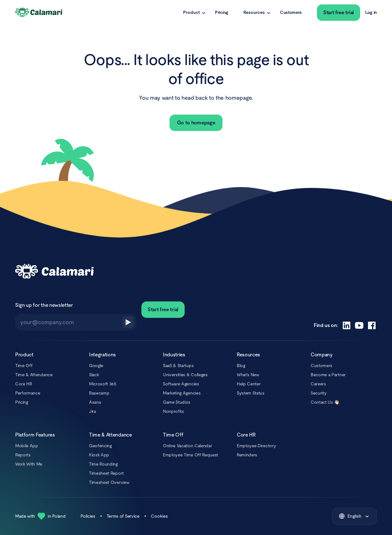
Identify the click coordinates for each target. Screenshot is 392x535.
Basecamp (99, 393)
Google (96, 366)
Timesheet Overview (109, 482)
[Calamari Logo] (39, 13)
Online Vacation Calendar (187, 446)
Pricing (222, 12)
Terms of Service (123, 516)
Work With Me (29, 464)
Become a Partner (328, 375)
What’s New (248, 375)
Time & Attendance (34, 375)
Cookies (159, 516)
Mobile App (27, 446)
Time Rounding (103, 464)
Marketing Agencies (182, 393)
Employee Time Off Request (190, 455)
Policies (88, 516)
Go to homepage (196, 123)
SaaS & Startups (178, 366)
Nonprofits (173, 411)
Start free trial (339, 12)
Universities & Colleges (185, 375)
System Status (251, 393)
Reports (23, 455)
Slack (94, 375)
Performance (28, 393)
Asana (95, 402)
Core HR (24, 384)
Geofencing (100, 446)
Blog (241, 366)
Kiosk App (99, 455)
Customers (291, 12)
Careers (318, 384)
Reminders (247, 455)
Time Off (24, 366)
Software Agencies (181, 384)
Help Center (249, 384)
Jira (92, 411)
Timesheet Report (106, 473)
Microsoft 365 (103, 384)
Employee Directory (256, 446)
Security (318, 393)
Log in (371, 12)
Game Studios (177, 402)
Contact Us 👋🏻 (325, 402)
